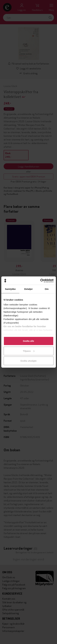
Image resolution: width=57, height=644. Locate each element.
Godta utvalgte (28, 361)
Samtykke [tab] (10, 289)
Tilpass (29, 351)
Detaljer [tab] (29, 289)
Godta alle (29, 341)
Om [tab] (47, 289)
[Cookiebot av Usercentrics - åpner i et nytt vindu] (41, 281)
